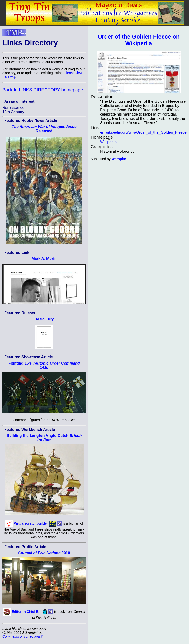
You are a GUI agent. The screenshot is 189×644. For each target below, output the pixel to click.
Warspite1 (120, 159)
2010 (44, 553)
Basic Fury (44, 319)
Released (44, 129)
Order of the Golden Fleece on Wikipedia (138, 40)
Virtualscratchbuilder (31, 523)
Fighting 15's (44, 365)
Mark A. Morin (44, 259)
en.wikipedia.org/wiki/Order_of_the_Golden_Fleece (143, 132)
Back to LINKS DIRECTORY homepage (43, 90)
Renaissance (13, 108)
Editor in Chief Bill (27, 612)
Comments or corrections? (23, 636)
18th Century (13, 112)
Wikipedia (108, 142)
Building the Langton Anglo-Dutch (44, 438)
